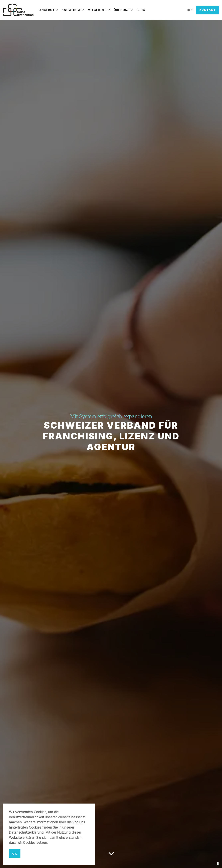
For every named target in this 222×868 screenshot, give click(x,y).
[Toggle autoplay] (218, 864)
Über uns (122, 10)
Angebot (47, 10)
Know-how (71, 10)
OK (15, 854)
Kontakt (208, 10)
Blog (141, 10)
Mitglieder (97, 10)
